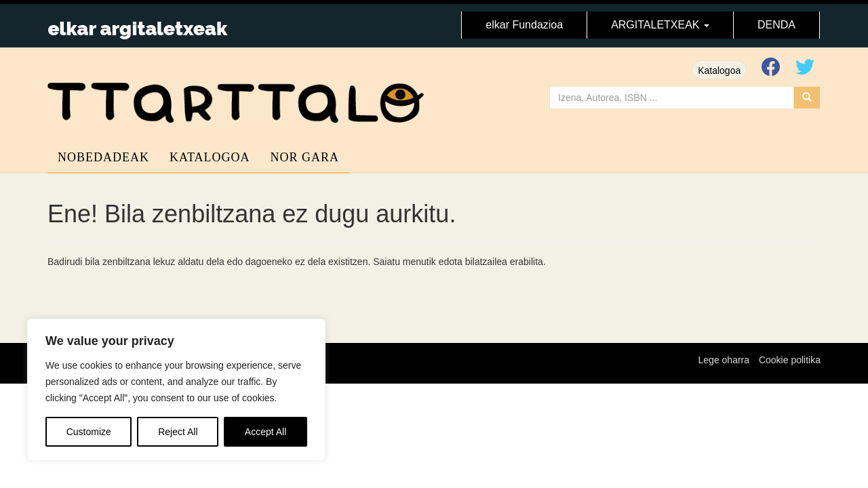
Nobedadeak (103, 157)
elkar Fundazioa (524, 25)
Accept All (265, 432)
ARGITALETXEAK (660, 25)
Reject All (178, 432)
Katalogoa (719, 70)
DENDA (776, 25)
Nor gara (305, 157)
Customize (89, 432)
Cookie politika (790, 360)
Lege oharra (724, 360)
